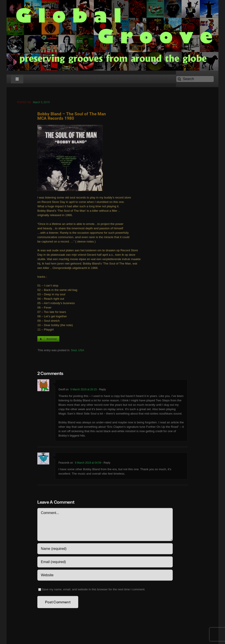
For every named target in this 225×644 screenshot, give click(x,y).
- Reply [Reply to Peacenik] (106, 464)
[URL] (105, 576)
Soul (74, 351)
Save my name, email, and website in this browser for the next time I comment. (93, 590)
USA (81, 351)
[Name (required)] (105, 550)
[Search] (195, 79)
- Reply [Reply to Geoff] (101, 390)
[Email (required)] (105, 563)
